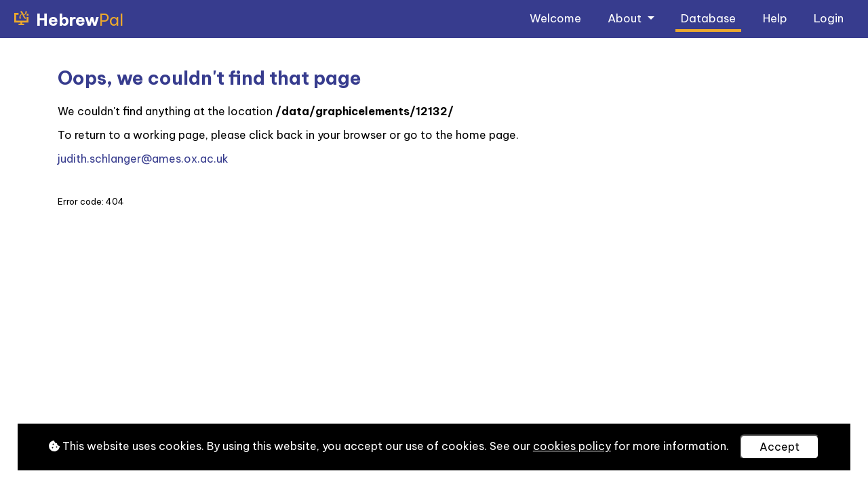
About (626, 18)
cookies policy (572, 446)
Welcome (555, 18)
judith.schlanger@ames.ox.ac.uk (143, 159)
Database (708, 18)
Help (775, 18)
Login (829, 18)
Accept (780, 447)
